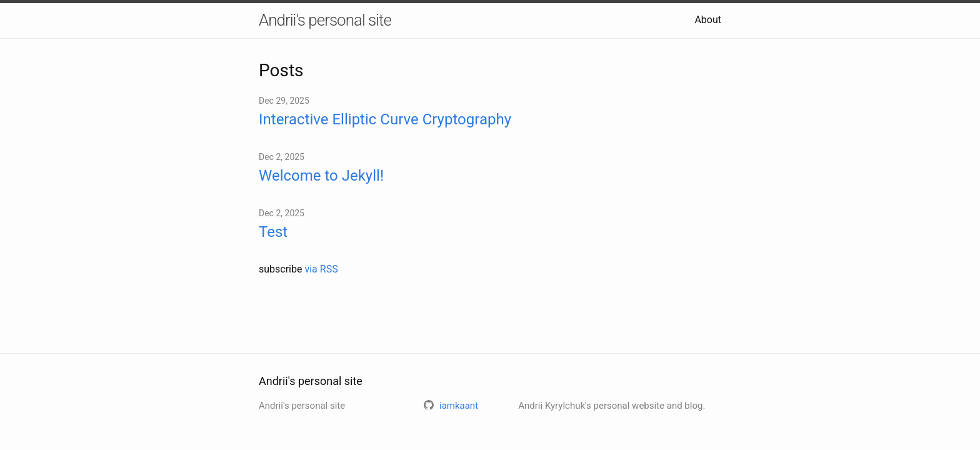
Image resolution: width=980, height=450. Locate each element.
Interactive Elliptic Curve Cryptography (385, 119)
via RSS (321, 269)
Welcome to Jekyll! (321, 176)
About (708, 20)
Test (273, 232)
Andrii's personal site (325, 20)
